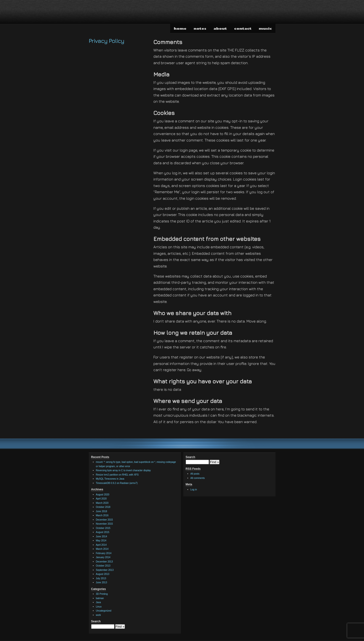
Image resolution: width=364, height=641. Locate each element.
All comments (198, 478)
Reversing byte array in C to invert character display (123, 470)
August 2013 (103, 574)
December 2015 (104, 520)
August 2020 (103, 495)
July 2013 (101, 578)
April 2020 (101, 499)
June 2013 (102, 582)
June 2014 (102, 536)
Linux (99, 607)
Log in (194, 490)
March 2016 (102, 515)
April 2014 (101, 545)
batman (100, 598)
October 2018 (103, 507)
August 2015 (103, 532)
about (220, 28)
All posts (195, 474)
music (265, 28)
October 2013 (103, 566)
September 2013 (105, 570)
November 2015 (104, 524)
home (180, 28)
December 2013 (104, 562)
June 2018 (102, 511)
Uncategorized (104, 611)
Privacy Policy (107, 41)
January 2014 (103, 557)
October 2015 (103, 528)
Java (98, 602)
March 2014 (102, 549)
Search (96, 621)
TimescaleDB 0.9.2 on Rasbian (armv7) (117, 483)
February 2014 (104, 553)
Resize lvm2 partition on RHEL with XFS (117, 475)
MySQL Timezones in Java (110, 479)
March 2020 (102, 503)
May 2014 (101, 541)
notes (200, 28)
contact (243, 28)
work (98, 615)
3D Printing (102, 594)
